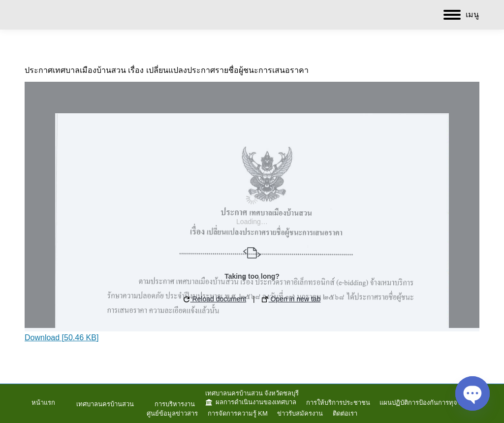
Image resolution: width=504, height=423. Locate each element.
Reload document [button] (215, 299)
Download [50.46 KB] (62, 338)
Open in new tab (291, 299)
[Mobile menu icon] (461, 15)
